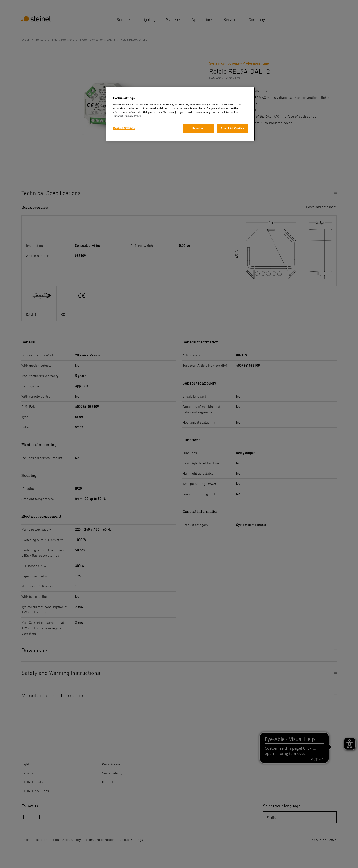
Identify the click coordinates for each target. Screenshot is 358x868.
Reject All (199, 129)
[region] (181, 114)
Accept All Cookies (232, 129)
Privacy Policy (133, 116)
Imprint (119, 116)
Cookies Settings (124, 128)
